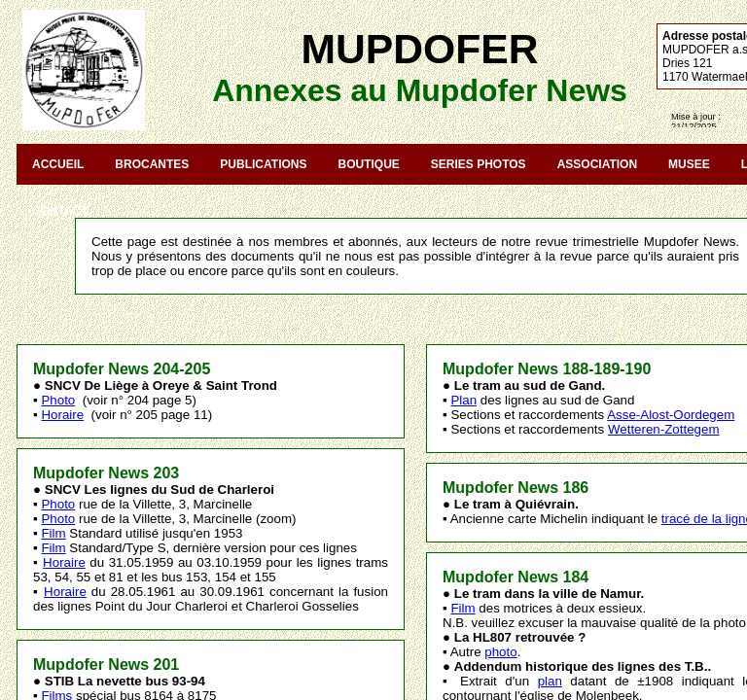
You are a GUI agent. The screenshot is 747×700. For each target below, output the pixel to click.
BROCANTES (152, 164)
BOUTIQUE (368, 164)
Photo (58, 400)
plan (550, 681)
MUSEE (689, 164)
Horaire (62, 415)
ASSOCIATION (597, 164)
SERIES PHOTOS (479, 164)
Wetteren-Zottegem (664, 429)
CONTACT (60, 211)
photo (500, 652)
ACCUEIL (58, 164)
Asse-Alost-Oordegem (671, 415)
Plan (463, 400)
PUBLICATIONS (263, 164)
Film (53, 533)
